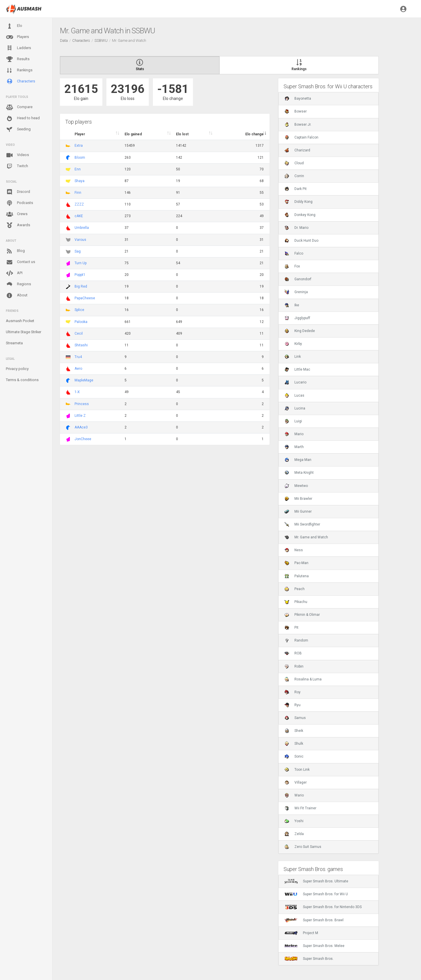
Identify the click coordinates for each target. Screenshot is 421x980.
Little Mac (297, 369)
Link (293, 357)
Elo (14, 26)
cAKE (79, 216)
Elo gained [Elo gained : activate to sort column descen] (133, 134)
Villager (296, 782)
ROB (293, 653)
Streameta (14, 343)
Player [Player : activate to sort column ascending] (80, 134)
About (17, 295)
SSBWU (101, 40)
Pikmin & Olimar (302, 615)
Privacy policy (17, 369)
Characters (20, 81)
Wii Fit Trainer (300, 808)
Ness (294, 550)
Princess (82, 404)
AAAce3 (81, 427)
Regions (18, 284)
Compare (19, 107)
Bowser (296, 111)
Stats (140, 65)
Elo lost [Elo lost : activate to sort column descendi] (182, 134)
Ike (292, 305)
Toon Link (297, 770)
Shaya (80, 181)
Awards (18, 225)
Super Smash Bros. (309, 959)
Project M (301, 933)
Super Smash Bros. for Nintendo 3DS (323, 907)
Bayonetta (298, 98)
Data (64, 40)
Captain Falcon (301, 137)
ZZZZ (79, 204)
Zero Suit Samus (303, 847)
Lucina (295, 408)
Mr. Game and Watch (306, 537)
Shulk (294, 744)
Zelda (294, 834)
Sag (78, 251)
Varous (80, 240)
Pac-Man (296, 563)
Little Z (80, 416)
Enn (78, 169)
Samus (295, 718)
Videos (17, 155)
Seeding (18, 129)
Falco (294, 253)
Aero (78, 369)
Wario (294, 795)
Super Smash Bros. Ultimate (316, 881)
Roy (293, 692)
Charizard (297, 150)
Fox (292, 266)
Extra (79, 146)
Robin (294, 666)
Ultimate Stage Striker (24, 332)
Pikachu (296, 602)
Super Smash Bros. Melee (314, 946)
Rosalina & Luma (303, 679)
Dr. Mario (296, 228)
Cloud (294, 163)
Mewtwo (296, 486)
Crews (17, 214)
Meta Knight (299, 473)
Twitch (17, 166)
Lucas (294, 395)
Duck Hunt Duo (301, 241)
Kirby (293, 344)
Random (296, 640)
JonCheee (83, 439)
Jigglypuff (297, 318)
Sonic (294, 756)
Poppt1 (80, 275)
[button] (403, 9)
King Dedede (300, 331)
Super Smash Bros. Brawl (314, 920)
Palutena (297, 576)
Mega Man (298, 460)
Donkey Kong (300, 215)
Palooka (81, 322)
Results (18, 59)
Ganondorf (298, 279)
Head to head (23, 118)
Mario (294, 434)
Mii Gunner (298, 511)
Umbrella (82, 228)
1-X (77, 392)
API (14, 273)
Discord (18, 192)
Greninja (296, 292)
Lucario (295, 382)
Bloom (80, 158)
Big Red (81, 286)
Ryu (293, 705)
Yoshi (294, 821)
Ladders (18, 48)
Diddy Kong (299, 202)
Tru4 (78, 357)
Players (17, 37)
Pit (291, 628)
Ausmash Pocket (20, 321)
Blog (15, 251)
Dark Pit (296, 189)
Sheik (294, 731)
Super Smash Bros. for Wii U (316, 894)
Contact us (20, 262)
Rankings (19, 70)
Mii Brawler (298, 499)
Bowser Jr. (298, 125)
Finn (78, 193)
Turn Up (81, 263)
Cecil (79, 333)
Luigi (293, 421)
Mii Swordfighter (302, 524)
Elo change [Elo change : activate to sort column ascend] (255, 134)
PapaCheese (85, 298)
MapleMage (84, 380)
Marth (294, 447)
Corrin (294, 176)
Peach (295, 589)
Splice (79, 310)
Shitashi (81, 345)
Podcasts (19, 203)
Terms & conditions (22, 380)
